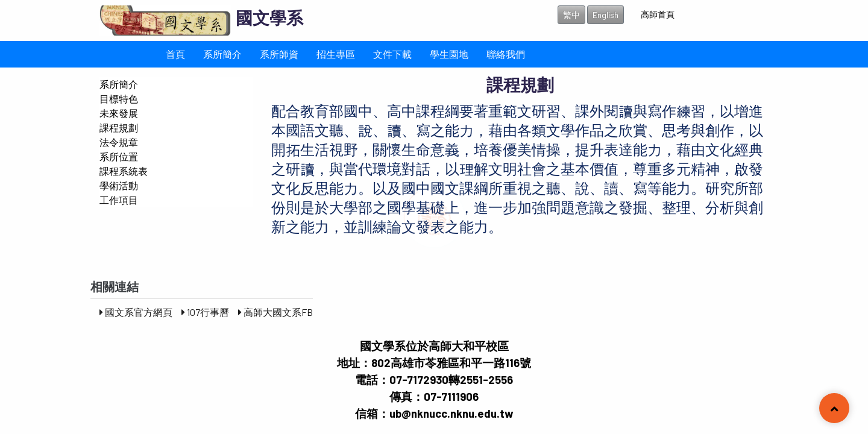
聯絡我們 (506, 54)
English (605, 15)
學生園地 (449, 54)
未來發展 (119, 113)
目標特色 (119, 99)
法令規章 (119, 142)
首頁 (175, 54)
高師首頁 (658, 14)
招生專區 (336, 54)
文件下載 (392, 54)
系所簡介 (222, 54)
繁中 (571, 15)
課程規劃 (119, 127)
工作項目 (119, 200)
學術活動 (119, 185)
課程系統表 (124, 171)
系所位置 (119, 156)
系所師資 (279, 54)
